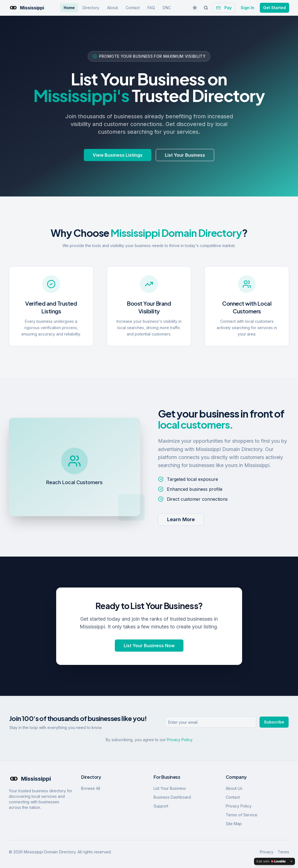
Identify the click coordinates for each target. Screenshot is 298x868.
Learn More (181, 519)
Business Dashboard (172, 797)
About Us (234, 788)
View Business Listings (118, 155)
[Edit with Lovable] (271, 861)
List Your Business (185, 155)
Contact (133, 8)
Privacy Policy (180, 740)
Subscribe (274, 722)
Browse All (91, 788)
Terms (283, 852)
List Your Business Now (149, 646)
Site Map (234, 824)
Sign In (248, 8)
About (112, 8)
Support (161, 806)
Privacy (267, 852)
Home (69, 8)
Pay (224, 8)
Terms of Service (242, 815)
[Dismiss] (291, 861)
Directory (91, 8)
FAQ (151, 8)
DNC (167, 8)
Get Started (274, 8)
